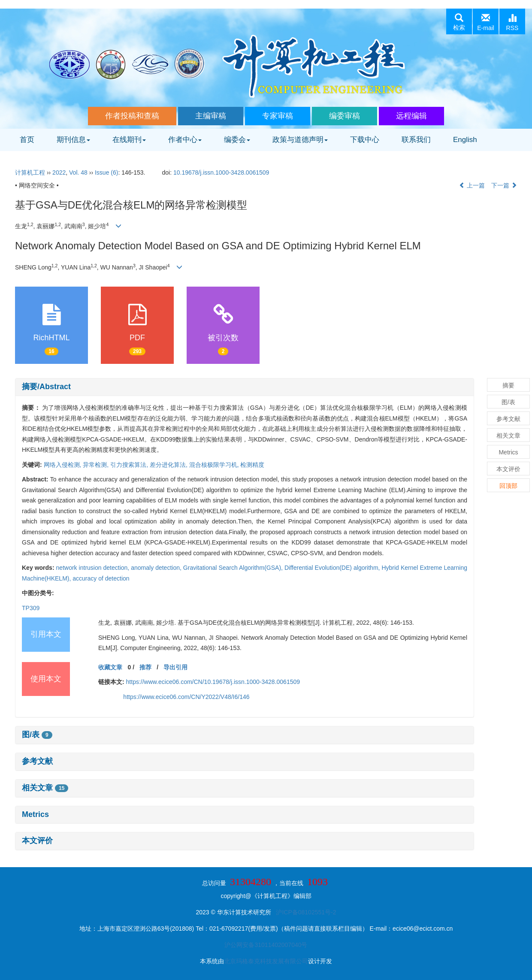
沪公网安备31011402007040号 (266, 945)
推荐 (145, 667)
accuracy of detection (101, 578)
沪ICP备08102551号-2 (306, 912)
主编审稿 (211, 116)
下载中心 (365, 140)
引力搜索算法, (130, 465)
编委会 (237, 140)
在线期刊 (129, 140)
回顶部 (508, 486)
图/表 (37, 735)
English (465, 140)
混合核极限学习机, (215, 465)
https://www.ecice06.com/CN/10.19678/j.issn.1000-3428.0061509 (213, 682)
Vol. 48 (78, 172)
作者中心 (185, 140)
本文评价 (37, 841)
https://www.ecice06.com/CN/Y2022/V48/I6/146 (186, 697)
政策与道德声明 (300, 140)
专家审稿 (278, 116)
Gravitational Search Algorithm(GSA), (234, 568)
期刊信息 (73, 140)
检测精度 (252, 465)
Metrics (35, 814)
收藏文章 (110, 667)
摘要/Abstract (46, 387)
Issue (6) (106, 172)
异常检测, (97, 465)
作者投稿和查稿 (132, 116)
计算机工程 (30, 172)
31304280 (251, 882)
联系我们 (416, 140)
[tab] (245, 387)
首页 (27, 140)
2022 (59, 172)
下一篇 (504, 185)
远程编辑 (411, 116)
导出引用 (175, 667)
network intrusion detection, (94, 568)
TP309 (31, 608)
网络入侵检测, (63, 465)
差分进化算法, (169, 465)
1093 (317, 882)
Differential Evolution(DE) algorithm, (333, 568)
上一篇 (472, 185)
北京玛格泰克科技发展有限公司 (266, 961)
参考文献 (37, 761)
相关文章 (45, 788)
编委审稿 (345, 116)
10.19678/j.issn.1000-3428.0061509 (221, 172)
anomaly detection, (157, 568)
